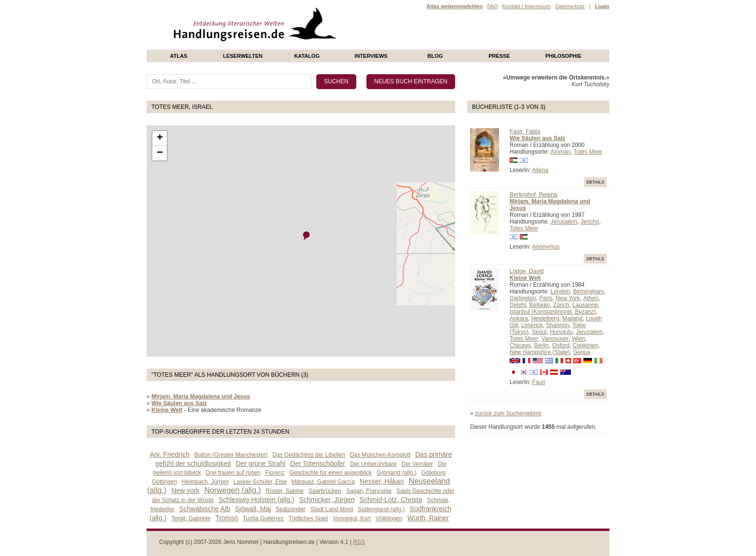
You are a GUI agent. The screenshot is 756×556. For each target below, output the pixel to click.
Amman (560, 152)
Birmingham (588, 291)
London (560, 291)
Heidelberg (545, 318)
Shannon (557, 325)
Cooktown (586, 345)
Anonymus (546, 247)
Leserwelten (243, 56)
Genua (581, 352)
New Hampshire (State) (540, 352)
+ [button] (160, 138)
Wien (578, 339)
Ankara (519, 318)
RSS (359, 542)
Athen (591, 298)
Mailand (572, 318)
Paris (546, 298)
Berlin (542, 345)
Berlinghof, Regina (533, 195)
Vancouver (555, 339)
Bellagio (540, 305)
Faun (539, 382)
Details (595, 182)
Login (602, 6)
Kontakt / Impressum (527, 6)
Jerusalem (564, 222)
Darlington (523, 298)
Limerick (532, 325)
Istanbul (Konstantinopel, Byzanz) (553, 312)
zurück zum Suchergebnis (508, 413)
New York (568, 298)
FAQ (492, 6)
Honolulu (561, 332)
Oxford (561, 345)
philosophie (563, 56)
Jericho (590, 222)
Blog (435, 56)
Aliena (540, 170)
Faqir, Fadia (525, 132)
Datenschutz (570, 6)
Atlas (179, 56)
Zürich (561, 305)
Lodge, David (527, 271)
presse (499, 56)
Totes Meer (588, 152)
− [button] (160, 153)
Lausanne (585, 305)
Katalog (307, 56)
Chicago (520, 345)
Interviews (371, 56)
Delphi (518, 305)
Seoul (539, 332)
